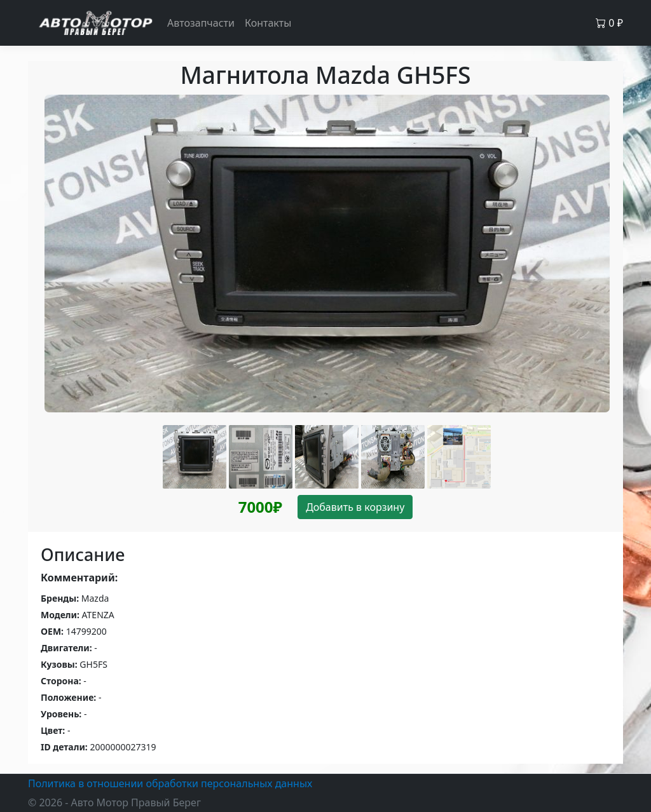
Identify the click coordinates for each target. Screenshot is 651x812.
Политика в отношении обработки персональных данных (170, 783)
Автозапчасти (201, 23)
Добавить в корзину (355, 507)
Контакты (268, 23)
